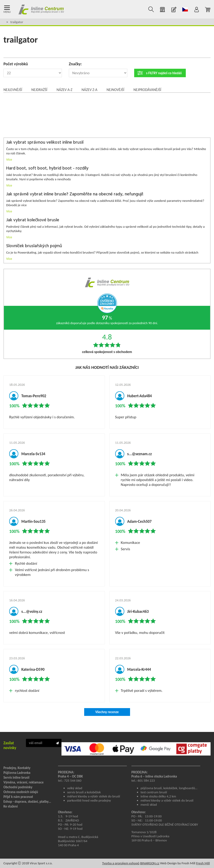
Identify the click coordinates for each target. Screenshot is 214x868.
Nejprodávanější (147, 90)
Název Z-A (90, 90)
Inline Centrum (41, 9)
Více (9, 159)
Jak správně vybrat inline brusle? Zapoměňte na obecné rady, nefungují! (75, 194)
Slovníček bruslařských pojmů (34, 246)
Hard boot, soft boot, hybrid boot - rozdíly (47, 168)
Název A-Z (64, 90)
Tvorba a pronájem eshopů (121, 863)
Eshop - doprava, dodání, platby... (27, 802)
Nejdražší (39, 90)
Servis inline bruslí (16, 778)
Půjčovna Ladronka (17, 773)
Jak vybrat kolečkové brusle (33, 220)
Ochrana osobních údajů (21, 792)
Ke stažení (11, 806)
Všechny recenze (107, 712)
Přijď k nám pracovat (18, 797)
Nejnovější (115, 90)
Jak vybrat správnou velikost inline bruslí (45, 143)
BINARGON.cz (150, 863)
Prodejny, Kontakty (17, 768)
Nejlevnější (13, 90)
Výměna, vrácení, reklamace (24, 782)
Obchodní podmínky (18, 787)
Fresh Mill (203, 863)
